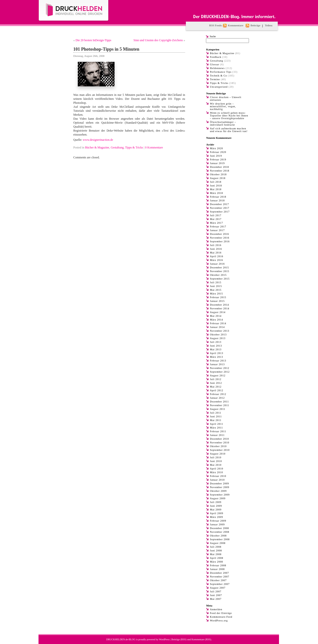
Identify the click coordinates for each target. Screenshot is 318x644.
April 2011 (217, 424)
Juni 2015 (216, 286)
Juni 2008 (216, 551)
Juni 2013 (216, 346)
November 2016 (220, 238)
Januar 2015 (217, 301)
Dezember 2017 (219, 204)
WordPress (164, 639)
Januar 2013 (217, 364)
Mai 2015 (216, 290)
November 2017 (220, 208)
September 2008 (220, 539)
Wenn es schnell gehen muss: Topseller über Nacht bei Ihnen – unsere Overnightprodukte (229, 116)
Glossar (215, 64)
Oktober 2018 (218, 174)
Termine (215, 79)
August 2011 (218, 409)
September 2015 (220, 279)
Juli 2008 (216, 547)
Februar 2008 (218, 565)
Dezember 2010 (219, 439)
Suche (213, 36)
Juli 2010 (216, 457)
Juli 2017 (216, 215)
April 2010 (217, 469)
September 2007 (220, 584)
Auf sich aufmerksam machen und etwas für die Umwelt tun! (229, 130)
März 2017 (217, 223)
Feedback (216, 57)
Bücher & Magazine (97, 147)
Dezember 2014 (219, 305)
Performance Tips (221, 72)
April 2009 (217, 513)
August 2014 (218, 312)
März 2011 (216, 428)
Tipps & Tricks (134, 147)
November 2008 (220, 532)
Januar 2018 (217, 200)
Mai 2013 (216, 349)
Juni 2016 (216, 249)
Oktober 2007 (218, 580)
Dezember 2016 (219, 234)
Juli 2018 (216, 182)
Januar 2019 (217, 163)
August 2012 (218, 376)
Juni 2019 (216, 156)
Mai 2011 (216, 420)
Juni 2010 (216, 461)
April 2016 (217, 256)
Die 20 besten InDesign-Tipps (93, 40)
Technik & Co (219, 76)
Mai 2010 (216, 465)
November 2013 (220, 331)
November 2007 (220, 577)
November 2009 (220, 487)
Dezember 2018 (219, 167)
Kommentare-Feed (221, 617)
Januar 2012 (217, 398)
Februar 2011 (218, 431)
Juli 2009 (216, 502)
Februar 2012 (218, 394)
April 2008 (217, 558)
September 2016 (220, 241)
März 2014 (217, 320)
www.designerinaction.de (98, 140)
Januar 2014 (217, 327)
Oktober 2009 (218, 491)
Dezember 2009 (219, 483)
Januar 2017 (217, 230)
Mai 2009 (216, 510)
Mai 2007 (216, 599)
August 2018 (218, 178)
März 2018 (217, 193)
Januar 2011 (217, 435)
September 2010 (220, 450)
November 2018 (220, 171)
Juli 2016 (216, 245)
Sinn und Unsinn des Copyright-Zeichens (158, 40)
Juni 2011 (216, 416)
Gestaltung (117, 147)
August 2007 (218, 588)
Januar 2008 (217, 569)
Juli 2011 (216, 413)
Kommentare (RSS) (201, 639)
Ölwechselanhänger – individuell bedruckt (223, 123)
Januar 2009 (217, 524)
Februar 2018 (218, 197)
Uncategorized (219, 87)
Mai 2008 (216, 554)
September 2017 (220, 212)
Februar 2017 (218, 227)
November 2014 (220, 308)
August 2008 (218, 543)
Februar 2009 (218, 521)
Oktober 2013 (218, 335)
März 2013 (217, 357)
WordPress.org (219, 621)
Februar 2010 (218, 476)
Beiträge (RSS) (179, 639)
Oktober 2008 (218, 536)
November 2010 (220, 443)
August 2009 (218, 498)
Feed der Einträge (221, 613)
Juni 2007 (216, 595)
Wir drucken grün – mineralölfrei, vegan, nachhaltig (223, 106)
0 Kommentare (154, 147)
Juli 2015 (216, 282)
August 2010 (218, 454)
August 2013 (218, 338)
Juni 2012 (216, 383)
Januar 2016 (217, 264)
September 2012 (220, 372)
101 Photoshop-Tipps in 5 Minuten (106, 49)
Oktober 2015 (218, 275)
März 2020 (217, 148)
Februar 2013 (218, 361)
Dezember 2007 (219, 573)
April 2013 (217, 353)
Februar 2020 (218, 152)
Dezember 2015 (219, 268)
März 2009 (217, 517)
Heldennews (217, 68)
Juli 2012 (216, 379)
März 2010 (217, 472)
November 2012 (220, 368)
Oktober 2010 (218, 446)
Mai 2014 (216, 316)
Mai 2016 (216, 253)
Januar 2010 (217, 480)
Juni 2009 (216, 506)
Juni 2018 (216, 186)
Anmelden (216, 609)
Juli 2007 (216, 591)
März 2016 (217, 260)
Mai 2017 (216, 219)
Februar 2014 (218, 323)
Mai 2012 (216, 387)
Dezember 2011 (219, 402)
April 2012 (217, 390)
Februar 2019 (218, 160)
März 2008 (217, 562)
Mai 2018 (216, 189)
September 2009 (220, 495)
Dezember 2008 (219, 528)
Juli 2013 (216, 342)
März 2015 (217, 294)
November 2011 (219, 405)
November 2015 (220, 271)
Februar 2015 (218, 297)
